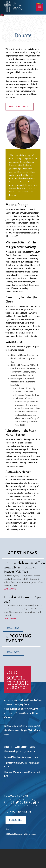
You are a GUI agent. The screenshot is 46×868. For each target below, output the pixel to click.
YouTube (35, 821)
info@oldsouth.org (28, 732)
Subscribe (16, 838)
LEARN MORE (10, 607)
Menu (39, 7)
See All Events (14, 671)
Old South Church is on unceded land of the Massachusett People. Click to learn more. (22, 749)
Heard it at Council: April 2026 (23, 618)
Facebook (8, 821)
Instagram (26, 821)
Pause (2, 33)
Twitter (17, 821)
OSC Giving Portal (20, 125)
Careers (8, 736)
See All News (13, 647)
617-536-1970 (11, 732)
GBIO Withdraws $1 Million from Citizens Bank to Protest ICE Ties (24, 586)
